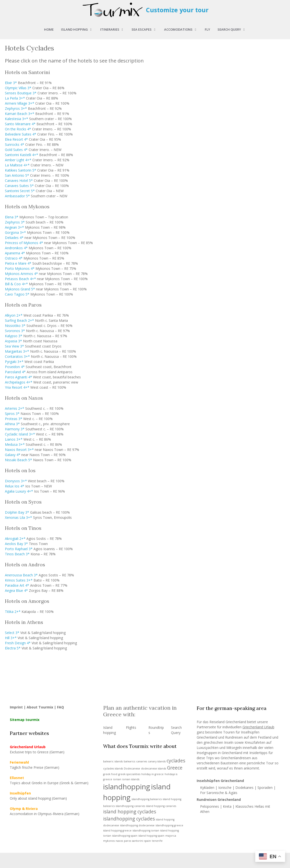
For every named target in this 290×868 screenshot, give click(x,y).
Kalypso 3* (14, 336)
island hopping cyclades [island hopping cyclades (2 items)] (130, 812)
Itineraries (114, 29)
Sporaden (265, 787)
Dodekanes (244, 787)
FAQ (60, 707)
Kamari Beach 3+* (20, 114)
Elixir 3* (11, 83)
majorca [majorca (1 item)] (171, 836)
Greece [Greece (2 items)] (175, 768)
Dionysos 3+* (16, 481)
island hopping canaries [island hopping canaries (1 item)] (161, 806)
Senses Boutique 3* (21, 93)
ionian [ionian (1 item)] (117, 779)
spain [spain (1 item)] (148, 841)
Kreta (227, 806)
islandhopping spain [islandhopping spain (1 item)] (125, 836)
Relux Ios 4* (15, 486)
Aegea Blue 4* (16, 590)
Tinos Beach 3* (17, 554)
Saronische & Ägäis (222, 793)
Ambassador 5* (17, 196)
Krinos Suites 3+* (19, 580)
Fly (207, 29)
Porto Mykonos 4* (20, 268)
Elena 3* (12, 217)
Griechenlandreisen (236, 758)
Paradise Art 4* (17, 585)
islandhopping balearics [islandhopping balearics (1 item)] (147, 799)
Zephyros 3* (15, 222)
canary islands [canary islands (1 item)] (157, 761)
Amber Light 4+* (18, 160)
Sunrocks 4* (15, 144)
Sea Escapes (146, 29)
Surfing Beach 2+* (19, 320)
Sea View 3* (14, 346)
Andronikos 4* (16, 248)
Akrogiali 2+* (15, 539)
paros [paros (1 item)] (127, 841)
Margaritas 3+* (17, 351)
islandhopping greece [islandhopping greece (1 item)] (169, 825)
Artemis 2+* (15, 408)
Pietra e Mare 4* (18, 263)
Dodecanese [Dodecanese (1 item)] (132, 769)
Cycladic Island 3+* (20, 434)
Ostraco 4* (14, 258)
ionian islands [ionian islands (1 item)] (131, 779)
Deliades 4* (14, 238)
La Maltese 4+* (17, 165)
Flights (131, 727)
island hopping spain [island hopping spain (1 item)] (151, 836)
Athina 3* (12, 424)
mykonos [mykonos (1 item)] (109, 841)
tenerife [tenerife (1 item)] (157, 841)
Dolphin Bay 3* (17, 512)
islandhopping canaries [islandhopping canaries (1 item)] (130, 806)
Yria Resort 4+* (17, 387)
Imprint (16, 707)
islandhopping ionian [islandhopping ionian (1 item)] (146, 831)
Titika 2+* (13, 612)
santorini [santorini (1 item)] (138, 841)
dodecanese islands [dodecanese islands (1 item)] (154, 769)
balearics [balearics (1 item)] (129, 761)
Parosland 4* (15, 372)
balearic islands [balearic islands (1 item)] (113, 761)
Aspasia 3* (13, 341)
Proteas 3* (14, 419)
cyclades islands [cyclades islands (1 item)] (113, 769)
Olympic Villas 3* (18, 88)
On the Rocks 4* (18, 129)
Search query (234, 29)
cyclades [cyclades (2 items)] (176, 761)
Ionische (225, 787)
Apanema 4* (15, 253)
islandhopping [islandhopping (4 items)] (127, 787)
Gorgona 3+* (15, 232)
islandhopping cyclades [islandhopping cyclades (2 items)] (129, 819)
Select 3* (12, 633)
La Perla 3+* (15, 98)
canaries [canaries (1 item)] (142, 761)
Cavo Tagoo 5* (17, 294)
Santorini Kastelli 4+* (22, 155)
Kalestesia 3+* (17, 119)
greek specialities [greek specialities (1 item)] (129, 774)
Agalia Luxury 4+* (19, 491)
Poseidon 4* (15, 367)
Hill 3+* (11, 638)
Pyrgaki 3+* (14, 362)
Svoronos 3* (15, 331)
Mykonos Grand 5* (20, 289)
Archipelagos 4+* (19, 382)
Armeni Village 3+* (20, 103)
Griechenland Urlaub (258, 727)
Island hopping (79, 29)
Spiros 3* (12, 414)
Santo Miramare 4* (20, 124)
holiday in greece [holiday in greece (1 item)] (152, 774)
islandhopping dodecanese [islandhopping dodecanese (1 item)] (137, 825)
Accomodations (183, 29)
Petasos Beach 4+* (20, 279)
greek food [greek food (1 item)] (110, 774)
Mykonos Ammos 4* (21, 274)
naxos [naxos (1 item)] (119, 841)
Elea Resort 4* (16, 139)
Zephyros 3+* (16, 108)
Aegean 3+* (14, 227)
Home (49, 29)
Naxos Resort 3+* (19, 450)
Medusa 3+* (15, 444)
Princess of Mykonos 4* (24, 243)
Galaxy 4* (13, 455)
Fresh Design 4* (18, 643)
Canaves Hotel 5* (19, 180)
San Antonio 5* (17, 175)
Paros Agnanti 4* (18, 377)
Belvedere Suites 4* (21, 134)
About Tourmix (40, 707)
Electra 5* (13, 648)
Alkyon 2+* (14, 315)
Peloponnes (210, 806)
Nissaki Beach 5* (18, 460)
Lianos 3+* (14, 439)
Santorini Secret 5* (20, 191)
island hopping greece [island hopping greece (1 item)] (117, 831)
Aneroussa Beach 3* (21, 575)
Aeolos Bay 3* (16, 544)
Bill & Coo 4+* (16, 284)
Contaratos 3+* (17, 356)
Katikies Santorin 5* (21, 170)
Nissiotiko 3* (15, 326)
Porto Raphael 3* (19, 549)
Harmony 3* (15, 429)
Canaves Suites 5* (19, 186)
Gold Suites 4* (16, 150)
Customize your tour (177, 10)
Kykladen (208, 787)
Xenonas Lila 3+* (18, 517)
